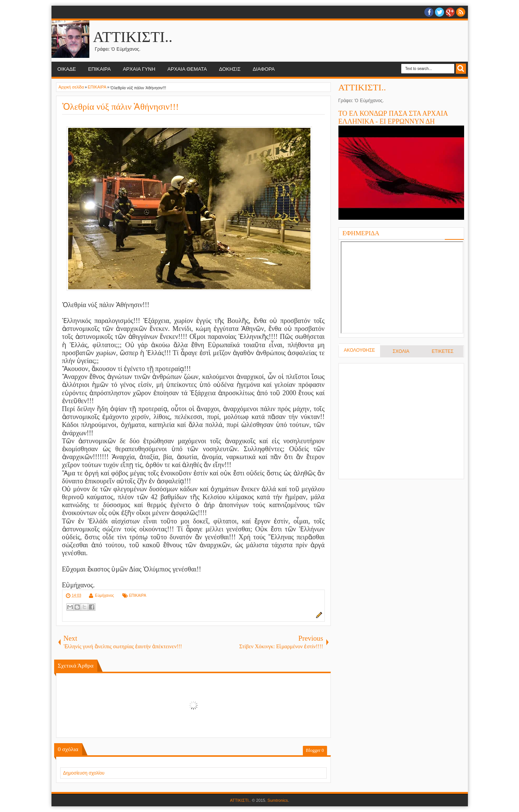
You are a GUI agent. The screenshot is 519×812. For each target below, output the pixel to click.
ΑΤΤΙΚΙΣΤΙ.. (133, 37)
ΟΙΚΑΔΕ (67, 69)
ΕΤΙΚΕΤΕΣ (442, 351)
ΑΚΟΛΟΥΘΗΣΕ (359, 350)
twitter (440, 12)
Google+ (450, 12)
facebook (429, 12)
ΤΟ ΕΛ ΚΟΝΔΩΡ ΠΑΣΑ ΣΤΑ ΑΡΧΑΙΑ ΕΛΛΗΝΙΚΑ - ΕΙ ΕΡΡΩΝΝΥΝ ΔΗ (393, 117)
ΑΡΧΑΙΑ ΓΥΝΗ (139, 69)
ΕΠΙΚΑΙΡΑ (100, 69)
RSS (461, 12)
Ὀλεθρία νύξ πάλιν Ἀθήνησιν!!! (121, 107)
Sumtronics (278, 800)
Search (461, 69)
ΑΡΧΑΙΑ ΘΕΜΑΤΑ (187, 69)
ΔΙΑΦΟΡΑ (264, 69)
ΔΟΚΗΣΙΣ (230, 69)
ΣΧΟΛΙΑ (401, 351)
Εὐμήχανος (104, 595)
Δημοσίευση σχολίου (84, 773)
